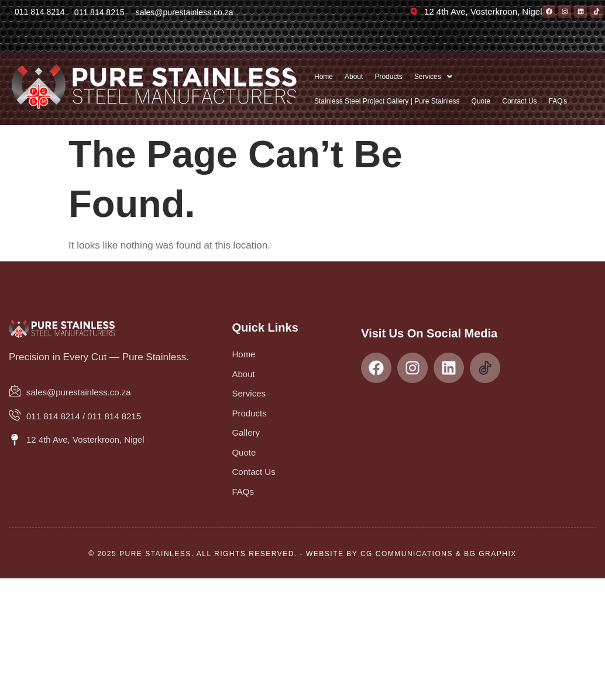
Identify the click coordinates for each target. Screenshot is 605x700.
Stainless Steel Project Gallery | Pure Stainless (387, 101)
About (354, 77)
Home (324, 77)
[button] (433, 77)
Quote (481, 101)
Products (388, 77)
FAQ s (558, 101)
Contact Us (519, 101)
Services (433, 77)
